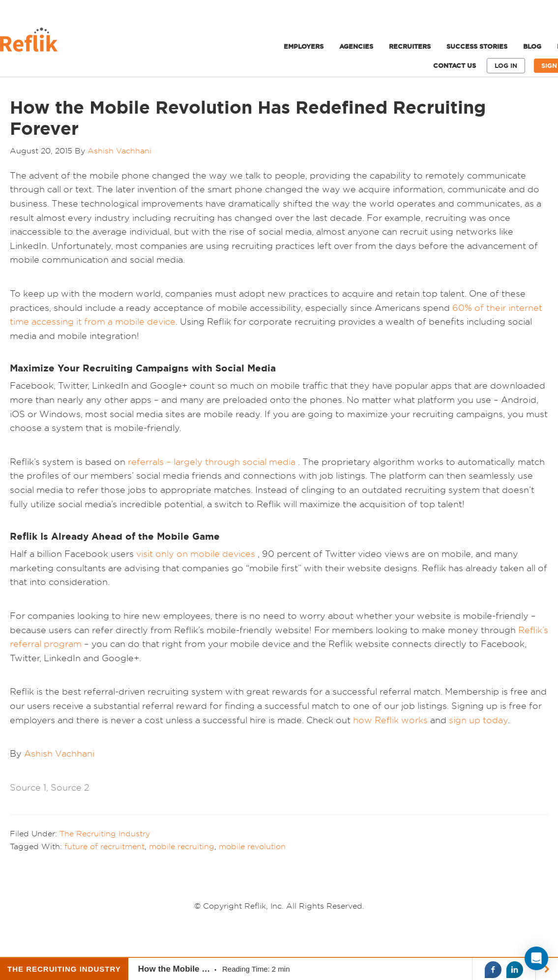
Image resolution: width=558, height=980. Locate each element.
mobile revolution (252, 846)
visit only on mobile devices (196, 554)
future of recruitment (104, 846)
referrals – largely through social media (212, 462)
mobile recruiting (182, 846)
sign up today (478, 720)
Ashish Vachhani (59, 753)
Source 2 (70, 787)
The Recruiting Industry (105, 833)
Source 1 (28, 787)
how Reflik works (392, 720)
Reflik (74, 42)
